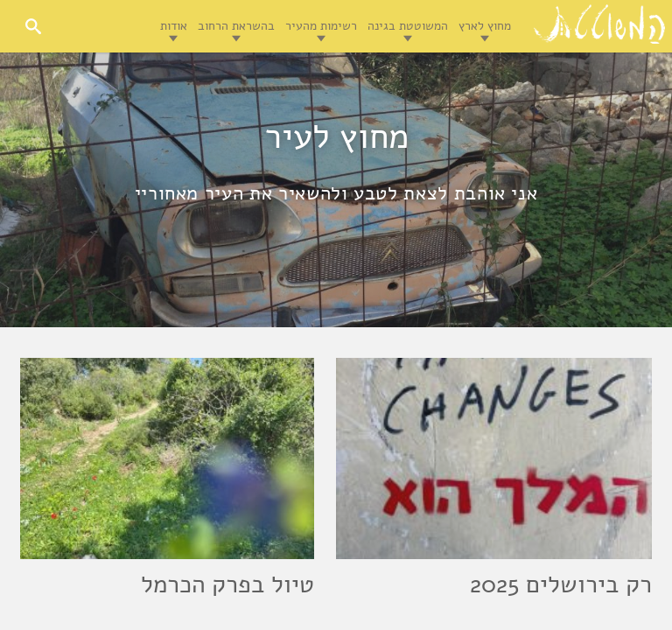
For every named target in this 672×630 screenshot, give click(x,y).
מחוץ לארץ (485, 26)
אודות (174, 26)
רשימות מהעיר (321, 26)
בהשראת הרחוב (236, 26)
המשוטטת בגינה (408, 26)
